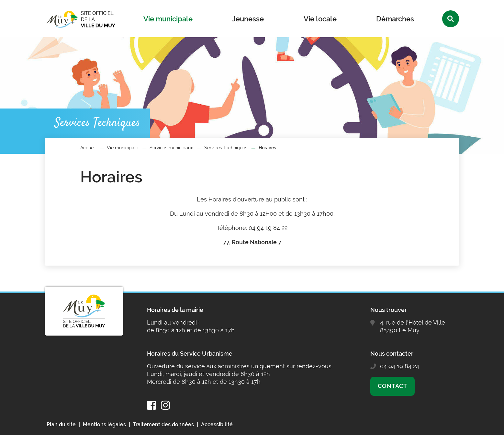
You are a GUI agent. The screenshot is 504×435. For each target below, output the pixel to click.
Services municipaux (171, 148)
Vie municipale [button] (168, 19)
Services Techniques (226, 148)
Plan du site (61, 424)
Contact (392, 386)
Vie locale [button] (320, 19)
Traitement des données (163, 424)
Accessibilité (217, 424)
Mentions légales (104, 424)
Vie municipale (123, 148)
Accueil (88, 148)
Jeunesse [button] (248, 19)
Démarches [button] (395, 19)
